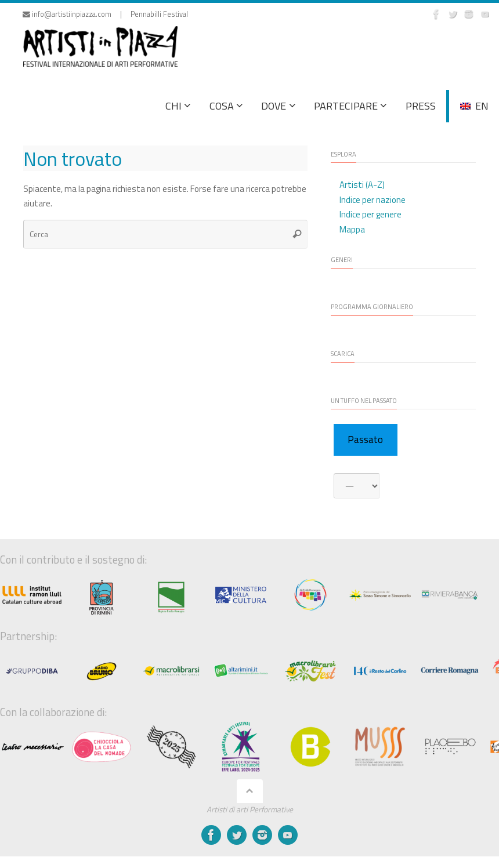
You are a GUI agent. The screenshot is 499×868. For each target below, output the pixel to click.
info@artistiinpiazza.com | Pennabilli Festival (105, 14)
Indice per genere (370, 214)
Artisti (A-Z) (362, 185)
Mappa (352, 229)
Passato (365, 440)
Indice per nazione (373, 200)
